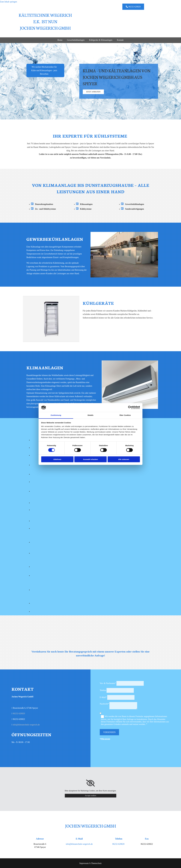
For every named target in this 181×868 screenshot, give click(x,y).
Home (60, 40)
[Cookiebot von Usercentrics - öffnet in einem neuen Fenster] (130, 407)
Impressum (84, 863)
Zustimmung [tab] (56, 415)
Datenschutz (96, 863)
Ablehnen (57, 459)
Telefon (103, 690)
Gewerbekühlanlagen (76, 40)
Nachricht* (104, 703)
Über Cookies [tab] (125, 415)
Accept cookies (90, 795)
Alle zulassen (124, 459)
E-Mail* (103, 697)
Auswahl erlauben (90, 459)
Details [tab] (90, 415)
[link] (90, 783)
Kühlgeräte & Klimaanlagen (101, 40)
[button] (133, 7)
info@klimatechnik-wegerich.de (26, 724)
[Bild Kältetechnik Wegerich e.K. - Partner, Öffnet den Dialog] (43, 474)
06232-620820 (19, 713)
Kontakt (121, 40)
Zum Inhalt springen (8, 2)
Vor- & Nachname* (108, 683)
